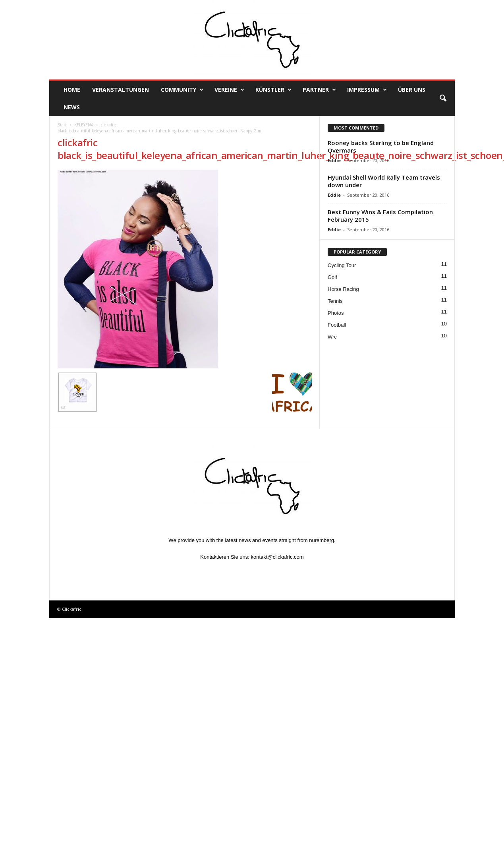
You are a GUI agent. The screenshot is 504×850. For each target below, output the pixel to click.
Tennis (335, 301)
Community (182, 90)
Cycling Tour (342, 265)
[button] (443, 99)
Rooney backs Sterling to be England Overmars (381, 146)
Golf (332, 277)
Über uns (412, 90)
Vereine (229, 90)
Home (72, 90)
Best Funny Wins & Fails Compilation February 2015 (380, 216)
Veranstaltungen (121, 90)
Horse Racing (343, 289)
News (72, 107)
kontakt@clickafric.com (277, 557)
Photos (336, 313)
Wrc (332, 337)
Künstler (273, 90)
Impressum (367, 90)
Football (337, 325)
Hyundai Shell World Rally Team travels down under (384, 181)
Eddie (334, 160)
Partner (319, 90)
